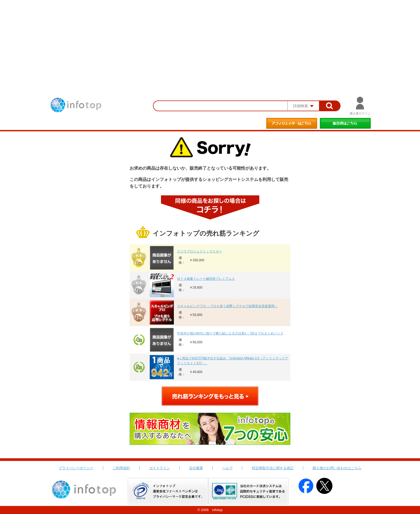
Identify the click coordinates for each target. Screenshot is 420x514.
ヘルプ (227, 468)
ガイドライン (160, 468)
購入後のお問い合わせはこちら (337, 468)
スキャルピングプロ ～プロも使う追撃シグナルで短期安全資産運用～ (227, 306)
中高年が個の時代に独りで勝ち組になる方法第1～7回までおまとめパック (230, 333)
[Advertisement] (210, 40)
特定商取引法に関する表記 (273, 468)
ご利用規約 (121, 468)
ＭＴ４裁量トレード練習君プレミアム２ (206, 279)
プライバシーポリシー (76, 468)
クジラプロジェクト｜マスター (200, 251)
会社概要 (196, 468)
